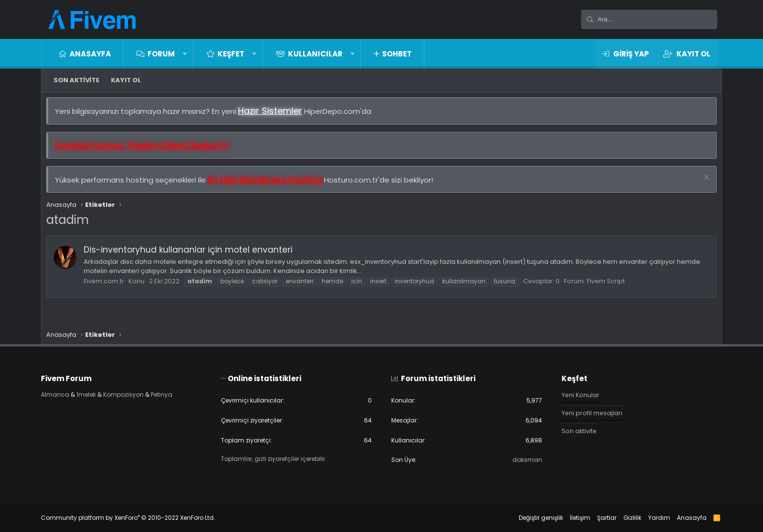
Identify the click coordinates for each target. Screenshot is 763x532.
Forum (161, 54)
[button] (185, 54)
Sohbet (397, 54)
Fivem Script (611, 286)
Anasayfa (90, 54)
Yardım (649, 518)
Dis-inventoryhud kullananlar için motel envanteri (193, 255)
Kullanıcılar (315, 54)
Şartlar (597, 518)
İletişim (570, 518)
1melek (98, 392)
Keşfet (231, 54)
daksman (522, 460)
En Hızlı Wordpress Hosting (270, 184)
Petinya (180, 392)
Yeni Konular (576, 392)
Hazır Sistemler (275, 116)
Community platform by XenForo (138, 518)
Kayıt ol (126, 80)
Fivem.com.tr (109, 286)
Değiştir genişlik (531, 518)
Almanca (65, 392)
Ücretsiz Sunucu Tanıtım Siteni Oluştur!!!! (147, 150)
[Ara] (649, 19)
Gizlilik (623, 518)
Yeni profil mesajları (588, 411)
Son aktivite (76, 80)
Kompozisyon (138, 392)
